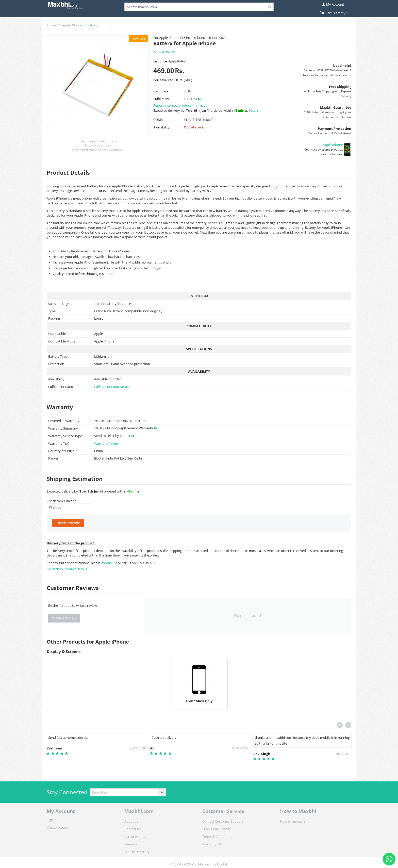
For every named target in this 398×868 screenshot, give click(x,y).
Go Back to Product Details (67, 569)
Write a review (164, 52)
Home (52, 25)
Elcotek (222, 864)
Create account (58, 827)
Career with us (135, 837)
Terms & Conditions (217, 837)
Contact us (132, 829)
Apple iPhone (72, 25)
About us (131, 821)
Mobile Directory (137, 852)
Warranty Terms (106, 444)
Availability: (162, 127)
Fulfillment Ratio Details (112, 387)
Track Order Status (216, 829)
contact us (110, 563)
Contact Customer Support (223, 821)
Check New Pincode (62, 501)
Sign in (52, 820)
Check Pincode (68, 523)
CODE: (158, 120)
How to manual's (293, 821)
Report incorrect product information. (182, 105)
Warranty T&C (213, 844)
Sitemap (131, 844)
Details (254, 110)
